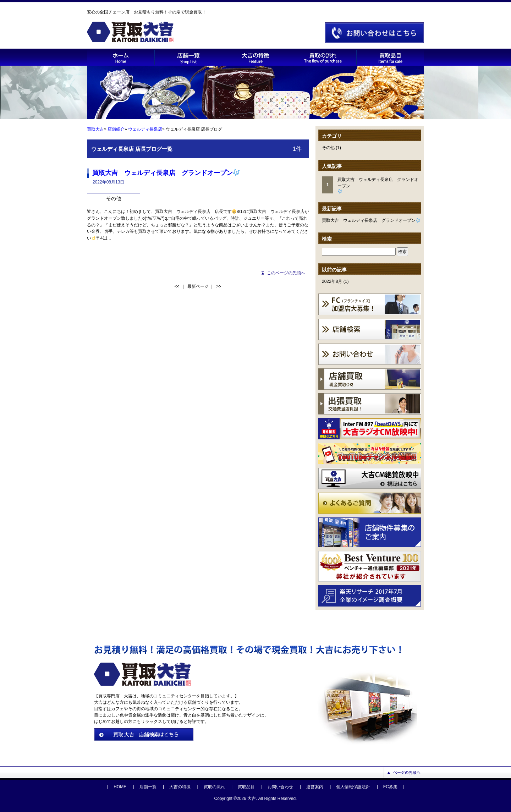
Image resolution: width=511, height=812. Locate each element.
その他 (328, 148)
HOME (120, 787)
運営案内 (315, 787)
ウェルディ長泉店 (145, 129)
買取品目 (246, 787)
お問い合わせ (280, 787)
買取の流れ (214, 787)
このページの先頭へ (286, 273)
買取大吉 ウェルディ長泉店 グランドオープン (371, 220)
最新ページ (198, 286)
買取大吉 (95, 129)
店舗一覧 (148, 787)
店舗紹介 (116, 129)
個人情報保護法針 (353, 787)
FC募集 (390, 787)
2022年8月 (332, 281)
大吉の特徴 (180, 787)
